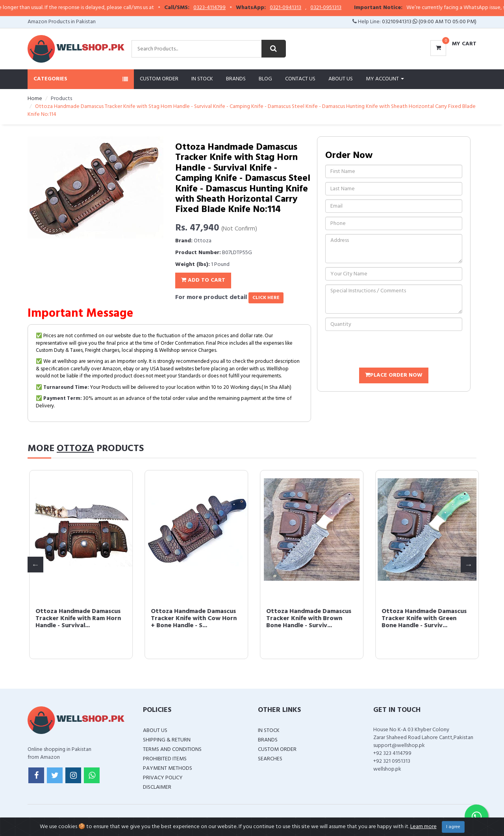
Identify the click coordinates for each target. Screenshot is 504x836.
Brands (236, 79)
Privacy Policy (163, 778)
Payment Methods (168, 768)
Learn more (423, 827)
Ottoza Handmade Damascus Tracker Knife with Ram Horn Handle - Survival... (307, 618)
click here (266, 298)
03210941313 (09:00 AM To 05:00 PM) (429, 22)
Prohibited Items (165, 759)
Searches (270, 759)
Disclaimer (157, 787)
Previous (35, 565)
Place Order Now (394, 375)
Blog (265, 79)
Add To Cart (203, 280)
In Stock (202, 79)
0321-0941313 (303, 8)
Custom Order (159, 79)
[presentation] (385, 350)
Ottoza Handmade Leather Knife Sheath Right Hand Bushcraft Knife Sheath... (74, 618)
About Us (341, 79)
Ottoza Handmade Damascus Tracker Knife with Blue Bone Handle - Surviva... (192, 618)
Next (469, 565)
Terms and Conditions (172, 750)
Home (35, 99)
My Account (385, 79)
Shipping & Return (167, 740)
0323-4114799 (227, 8)
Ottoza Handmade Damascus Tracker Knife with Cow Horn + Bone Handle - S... (423, 618)
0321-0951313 (344, 8)
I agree (453, 827)
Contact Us (300, 79)
